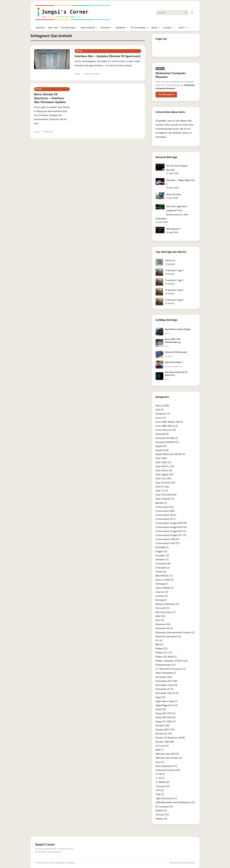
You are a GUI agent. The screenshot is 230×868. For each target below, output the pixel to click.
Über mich (53, 28)
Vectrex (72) (162, 815)
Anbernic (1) (162, 559)
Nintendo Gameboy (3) (168, 636)
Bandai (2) (161, 503)
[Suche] (170, 13)
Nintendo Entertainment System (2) (175, 632)
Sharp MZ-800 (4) (166, 717)
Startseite (40, 28)
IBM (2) (159, 645)
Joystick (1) (162, 596)
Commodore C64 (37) (168, 543)
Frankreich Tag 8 (174, 270)
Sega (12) (160, 697)
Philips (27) (162, 649)
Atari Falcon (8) (164, 470)
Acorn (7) (161, 418)
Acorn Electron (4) (166, 430)
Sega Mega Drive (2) (167, 705)
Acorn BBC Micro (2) (167, 426)
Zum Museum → (166, 94)
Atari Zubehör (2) (165, 499)
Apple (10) (161, 446)
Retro (79, 51)
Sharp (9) (161, 709)
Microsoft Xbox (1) (165, 612)
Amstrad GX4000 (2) (167, 442)
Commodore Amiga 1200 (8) (171, 523)
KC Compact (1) (164, 807)
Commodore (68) (165, 511)
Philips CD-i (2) (164, 653)
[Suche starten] (186, 13)
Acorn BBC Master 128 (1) (169, 422)
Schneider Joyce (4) (167, 685)
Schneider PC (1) (165, 689)
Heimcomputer (89, 28)
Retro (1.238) (162, 406)
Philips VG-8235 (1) (166, 657)
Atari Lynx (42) (164, 478)
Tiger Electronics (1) (166, 798)
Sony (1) (160, 762)
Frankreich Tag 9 (174, 300)
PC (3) (159, 640)
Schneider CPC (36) (166, 681)
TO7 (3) (160, 790)
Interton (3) (162, 592)
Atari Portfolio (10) (165, 483)
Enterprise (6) (163, 563)
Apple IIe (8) (162, 450)
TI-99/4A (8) (162, 782)
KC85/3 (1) (161, 811)
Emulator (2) (162, 555)
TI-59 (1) (160, 774)
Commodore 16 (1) (166, 519)
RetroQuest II (173, 229)
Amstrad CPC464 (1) (167, 438)
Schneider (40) (164, 677)
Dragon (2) (161, 551)
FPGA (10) (161, 572)
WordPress (190, 863)
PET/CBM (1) (162, 547)
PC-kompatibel (140, 28)
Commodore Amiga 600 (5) (171, 531)
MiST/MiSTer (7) (164, 576)
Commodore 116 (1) (166, 515)
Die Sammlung (69, 28)
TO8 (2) (160, 794)
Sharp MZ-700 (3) (165, 713)
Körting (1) (161, 600)
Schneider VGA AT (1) (167, 693)
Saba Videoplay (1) (166, 673)
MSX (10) (160, 616)
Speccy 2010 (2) (165, 580)
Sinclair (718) (162, 726)
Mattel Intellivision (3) (167, 604)
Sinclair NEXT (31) (165, 730)
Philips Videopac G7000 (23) (172, 661)
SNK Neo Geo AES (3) (167, 754)
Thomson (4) (163, 786)
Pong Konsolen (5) (165, 665)
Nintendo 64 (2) (164, 628)
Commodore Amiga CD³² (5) (171, 535)
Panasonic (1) (163, 414)
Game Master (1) (165, 588)
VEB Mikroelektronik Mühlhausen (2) (175, 802)
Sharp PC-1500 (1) (166, 722)
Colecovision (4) (164, 507)
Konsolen (107, 28)
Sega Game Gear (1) (166, 701)
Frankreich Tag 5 (174, 290)
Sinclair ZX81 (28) (165, 742)
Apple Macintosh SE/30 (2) (170, 454)
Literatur (169, 28)
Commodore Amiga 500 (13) (171, 527)
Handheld (122, 28)
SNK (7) (160, 750)
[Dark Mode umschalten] (192, 13)
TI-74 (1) (160, 778)
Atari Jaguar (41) (164, 474)
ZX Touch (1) (162, 746)
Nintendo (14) (163, 624)
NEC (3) (160, 620)
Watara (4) (161, 819)
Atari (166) (161, 458)
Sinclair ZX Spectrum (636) (170, 738)
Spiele (156, 28)
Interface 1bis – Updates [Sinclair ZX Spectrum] (107, 56)
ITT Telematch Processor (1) (171, 669)
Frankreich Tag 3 (174, 280)
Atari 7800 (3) (163, 462)
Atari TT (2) (162, 491)
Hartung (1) (162, 584)
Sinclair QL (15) (164, 734)
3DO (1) (160, 410)
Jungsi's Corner (48, 863)
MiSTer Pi (170, 261)
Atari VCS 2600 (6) (166, 495)
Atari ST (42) (162, 487)
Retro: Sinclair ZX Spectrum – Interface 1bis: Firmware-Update (50, 98)
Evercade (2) (163, 568)
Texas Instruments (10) (168, 770)
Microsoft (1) (162, 608)
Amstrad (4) (162, 434)
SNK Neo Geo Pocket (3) (169, 758)
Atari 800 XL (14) (165, 466)
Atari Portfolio (174, 194)
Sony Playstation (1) (166, 766)
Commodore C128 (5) (167, 539)
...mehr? (182, 28)
